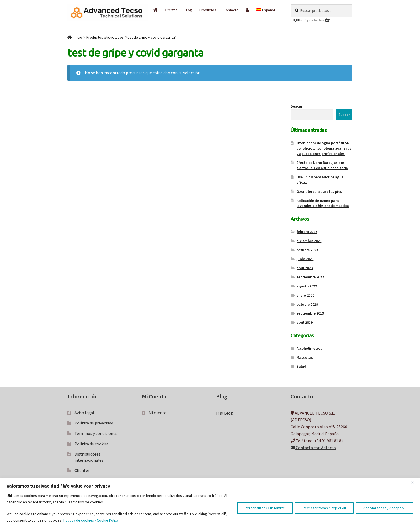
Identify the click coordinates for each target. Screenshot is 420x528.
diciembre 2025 (309, 241)
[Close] (414, 482)
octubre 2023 (307, 250)
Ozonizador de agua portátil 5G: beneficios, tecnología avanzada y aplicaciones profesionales (324, 148)
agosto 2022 (307, 286)
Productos (208, 10)
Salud (301, 366)
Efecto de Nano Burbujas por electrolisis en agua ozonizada (322, 165)
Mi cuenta (157, 413)
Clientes (82, 470)
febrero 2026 (307, 232)
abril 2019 (305, 322)
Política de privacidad (94, 423)
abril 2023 (305, 268)
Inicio (78, 37)
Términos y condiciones (96, 433)
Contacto (231, 10)
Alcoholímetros (309, 348)
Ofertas (171, 10)
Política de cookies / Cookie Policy (91, 520)
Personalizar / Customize (265, 508)
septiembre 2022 (310, 277)
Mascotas (305, 357)
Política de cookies (92, 444)
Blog (188, 10)
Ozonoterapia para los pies (319, 191)
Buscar (297, 106)
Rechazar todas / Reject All (324, 508)
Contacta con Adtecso (313, 448)
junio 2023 (305, 259)
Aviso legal (84, 413)
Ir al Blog (225, 413)
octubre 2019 (307, 304)
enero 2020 (305, 295)
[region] (210, 503)
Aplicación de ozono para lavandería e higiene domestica (323, 203)
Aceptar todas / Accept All (385, 508)
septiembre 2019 (310, 313)
